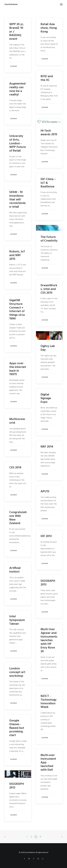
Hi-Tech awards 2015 (49, 133)
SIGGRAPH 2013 (48, 583)
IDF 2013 (46, 536)
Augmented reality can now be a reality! (17, 89)
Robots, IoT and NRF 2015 (17, 255)
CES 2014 (15, 468)
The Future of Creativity (49, 239)
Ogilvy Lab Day (48, 348)
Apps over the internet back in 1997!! (18, 369)
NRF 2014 (47, 447)
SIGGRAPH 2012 (17, 786)
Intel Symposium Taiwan (17, 620)
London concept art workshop (17, 672)
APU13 (45, 491)
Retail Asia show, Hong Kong (49, 28)
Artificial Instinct (15, 570)
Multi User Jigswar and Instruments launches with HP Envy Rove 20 (49, 640)
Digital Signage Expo (46, 398)
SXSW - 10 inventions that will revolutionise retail (17, 200)
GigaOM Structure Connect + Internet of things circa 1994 (17, 309)
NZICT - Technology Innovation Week (49, 702)
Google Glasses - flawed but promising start (17, 728)
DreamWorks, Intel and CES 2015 (49, 289)
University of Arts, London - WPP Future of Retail (18, 143)
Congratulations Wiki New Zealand (18, 518)
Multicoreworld (17, 421)
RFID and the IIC (47, 78)
